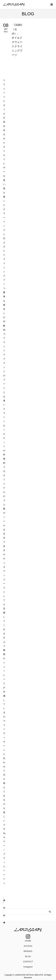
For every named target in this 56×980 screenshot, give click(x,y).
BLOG (28, 956)
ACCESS (28, 946)
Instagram (28, 967)
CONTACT (28, 962)
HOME (28, 941)
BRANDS (28, 951)
